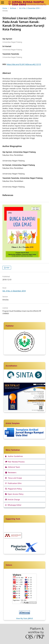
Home (5, 8)
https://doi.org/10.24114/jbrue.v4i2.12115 (24, 64)
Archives (13, 8)
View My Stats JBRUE (24, 618)
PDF (8, 268)
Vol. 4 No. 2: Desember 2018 (29, 8)
